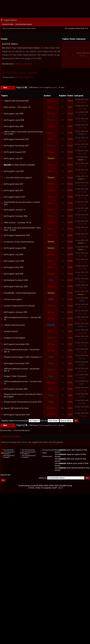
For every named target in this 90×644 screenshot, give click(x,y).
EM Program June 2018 (14, 120)
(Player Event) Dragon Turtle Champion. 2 (23, 357)
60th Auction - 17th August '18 (17, 107)
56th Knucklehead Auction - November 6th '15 (22, 370)
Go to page (44, 87)
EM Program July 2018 (14, 114)
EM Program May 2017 (14, 184)
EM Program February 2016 (16, 287)
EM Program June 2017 (14, 171)
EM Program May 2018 (14, 126)
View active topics (29, 28)
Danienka (81, 134)
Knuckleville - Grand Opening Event (20, 293)
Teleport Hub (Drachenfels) (16, 101)
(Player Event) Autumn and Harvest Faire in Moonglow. (23, 395)
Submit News (10, 44)
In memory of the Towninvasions (19, 242)
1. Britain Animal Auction (14, 325)
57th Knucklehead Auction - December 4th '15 (22, 351)
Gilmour (19, 64)
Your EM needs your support (19, 178)
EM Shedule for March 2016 (16, 280)
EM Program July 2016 (14, 255)
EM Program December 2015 (17, 344)
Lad (81, 384)
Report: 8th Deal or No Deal (16, 408)
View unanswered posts (12, 28)
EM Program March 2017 (15, 197)
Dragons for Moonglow (14, 338)
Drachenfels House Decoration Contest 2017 (22, 203)
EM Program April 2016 (14, 274)
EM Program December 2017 (16, 139)
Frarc (51, 357)
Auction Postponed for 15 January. (20, 306)
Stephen (28, 64)
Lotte (51, 299)
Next (63, 87)
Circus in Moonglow (13, 299)
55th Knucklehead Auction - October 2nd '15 (23, 383)
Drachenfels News (24, 24)
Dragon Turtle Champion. (15, 376)
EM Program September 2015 (17, 415)
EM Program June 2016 (14, 261)
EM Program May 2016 (14, 267)
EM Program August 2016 (15, 248)
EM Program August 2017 (15, 152)
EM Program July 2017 (13, 159)
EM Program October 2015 (16, 389)
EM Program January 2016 (16, 312)
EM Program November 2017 (16, 146)
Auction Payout (11, 331)
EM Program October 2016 (16, 216)
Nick (82, 56)
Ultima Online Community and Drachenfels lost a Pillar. (23, 133)
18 (59, 87)
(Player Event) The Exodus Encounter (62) (23, 402)
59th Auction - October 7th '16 (18, 223)
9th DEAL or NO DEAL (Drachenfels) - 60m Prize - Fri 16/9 (22, 229)
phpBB (33, 486)
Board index (8, 24)
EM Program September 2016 (17, 235)
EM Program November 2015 (16, 363)
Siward (51, 158)
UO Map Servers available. (23, 165)
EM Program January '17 (15, 210)
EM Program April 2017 (14, 190)
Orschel (51, 325)
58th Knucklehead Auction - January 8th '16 (22, 319)
